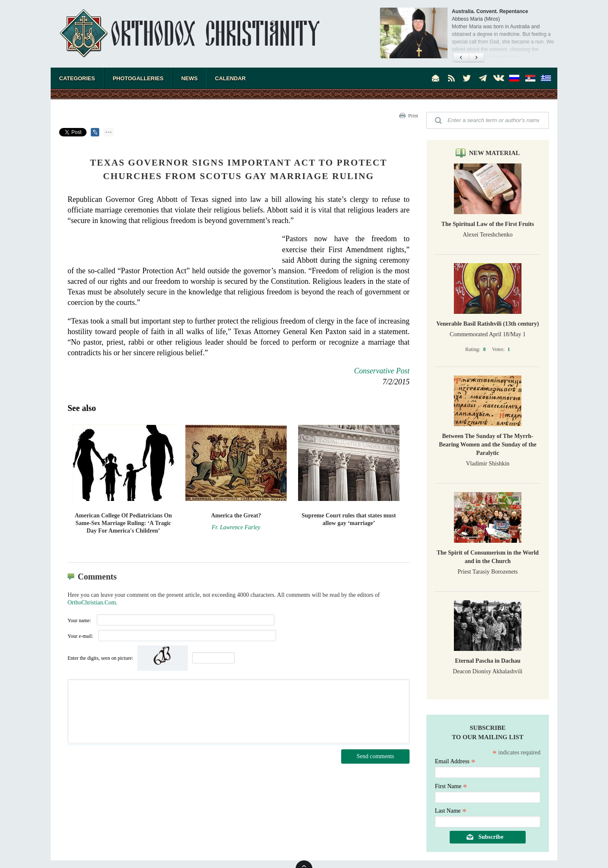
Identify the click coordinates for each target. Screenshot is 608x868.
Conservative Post (382, 371)
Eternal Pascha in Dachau (487, 661)
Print (413, 116)
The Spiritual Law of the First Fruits (487, 224)
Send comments (375, 756)
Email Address (455, 761)
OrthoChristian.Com (92, 603)
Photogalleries (138, 78)
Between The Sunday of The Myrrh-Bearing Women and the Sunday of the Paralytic (488, 445)
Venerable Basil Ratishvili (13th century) (488, 324)
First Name (451, 786)
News (189, 78)
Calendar (230, 78)
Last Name (451, 811)
